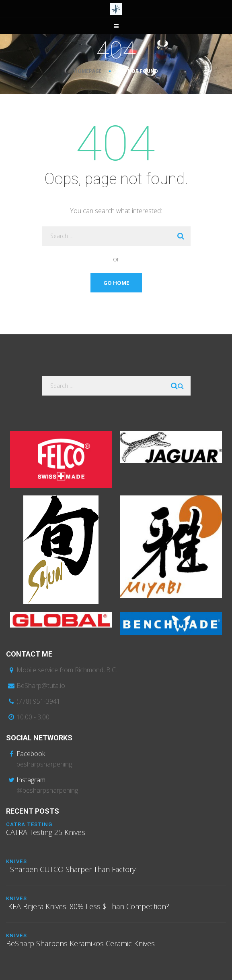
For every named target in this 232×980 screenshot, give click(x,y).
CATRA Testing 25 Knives (46, 832)
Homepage (88, 71)
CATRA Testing (29, 824)
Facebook (31, 754)
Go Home (116, 283)
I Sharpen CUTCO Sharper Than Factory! (71, 869)
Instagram (31, 780)
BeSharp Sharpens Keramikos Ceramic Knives (80, 943)
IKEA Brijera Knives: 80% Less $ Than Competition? (88, 906)
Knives (16, 861)
